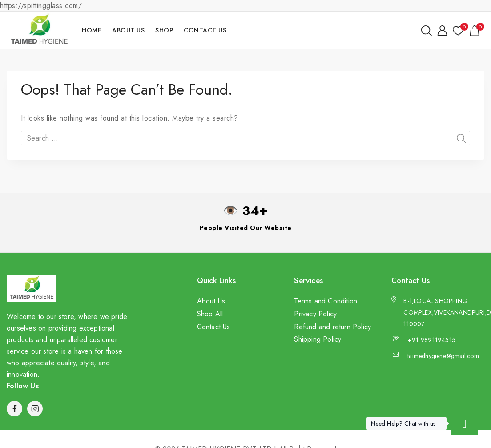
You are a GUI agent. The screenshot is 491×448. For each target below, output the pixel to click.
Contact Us (205, 30)
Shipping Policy (318, 339)
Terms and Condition (326, 301)
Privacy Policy (315, 314)
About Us (128, 30)
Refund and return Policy (332, 327)
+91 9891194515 (431, 340)
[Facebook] (14, 409)
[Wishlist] (458, 31)
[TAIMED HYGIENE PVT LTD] (39, 30)
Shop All (210, 314)
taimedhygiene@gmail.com (443, 356)
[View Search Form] (427, 31)
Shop (164, 30)
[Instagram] (35, 409)
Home (92, 30)
